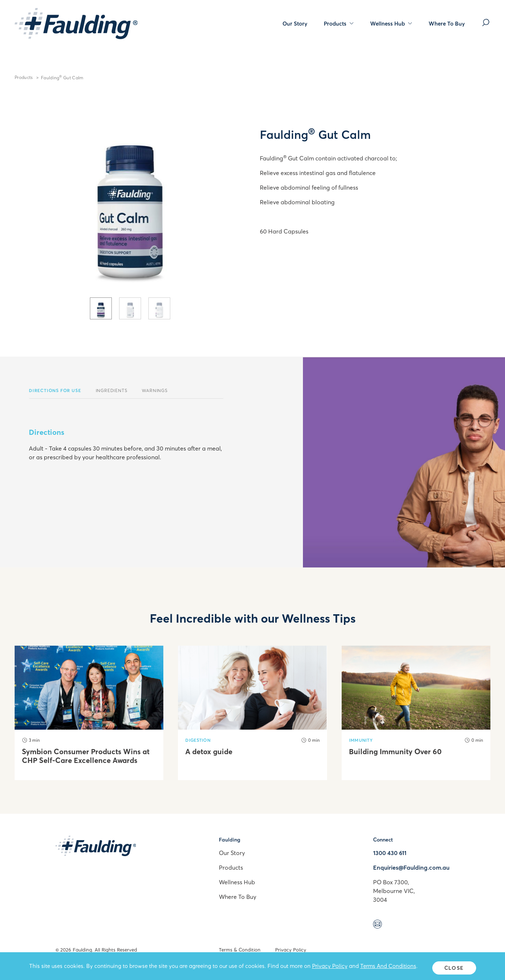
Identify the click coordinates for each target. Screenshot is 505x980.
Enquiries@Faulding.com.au (411, 867)
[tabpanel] (130, 197)
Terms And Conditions (388, 968)
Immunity (361, 740)
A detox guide (209, 752)
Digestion (198, 740)
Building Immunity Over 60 (395, 752)
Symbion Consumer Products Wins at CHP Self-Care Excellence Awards (86, 756)
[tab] (101, 308)
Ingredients (112, 390)
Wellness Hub (391, 23)
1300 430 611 (390, 853)
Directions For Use (55, 390)
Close (454, 968)
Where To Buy (447, 23)
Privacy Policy (291, 950)
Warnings (155, 390)
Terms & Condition (240, 950)
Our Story (295, 23)
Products (339, 23)
